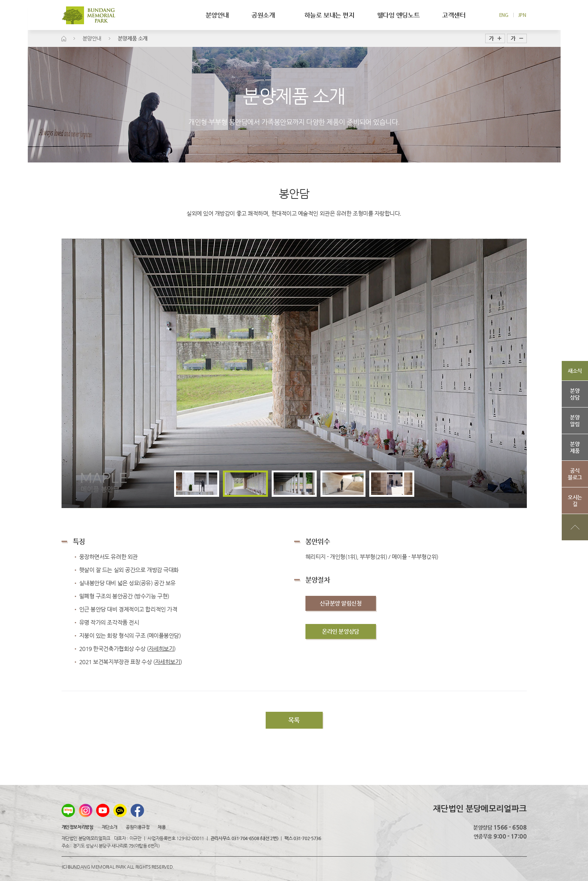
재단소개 (110, 827)
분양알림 (575, 421)
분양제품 (575, 447)
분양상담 (575, 394)
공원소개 (267, 15)
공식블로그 (575, 474)
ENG (504, 15)
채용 (162, 827)
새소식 (575, 371)
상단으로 (575, 527)
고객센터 (454, 15)
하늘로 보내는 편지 (329, 15)
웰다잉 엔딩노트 (399, 15)
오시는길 (575, 501)
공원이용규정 (138, 827)
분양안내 (217, 15)
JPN (522, 15)
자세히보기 (168, 662)
